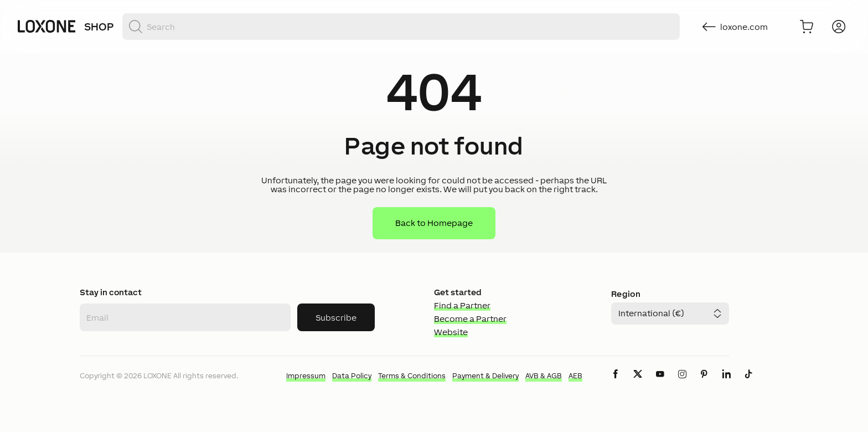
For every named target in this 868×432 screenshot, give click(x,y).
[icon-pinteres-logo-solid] (704, 383)
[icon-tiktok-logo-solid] (748, 383)
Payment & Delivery (485, 376)
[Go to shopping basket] (807, 27)
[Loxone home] (46, 27)
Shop (99, 27)
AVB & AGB (544, 376)
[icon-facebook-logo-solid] (616, 383)
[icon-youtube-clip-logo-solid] (660, 383)
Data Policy (352, 376)
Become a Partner (470, 319)
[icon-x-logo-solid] (638, 383)
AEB (575, 376)
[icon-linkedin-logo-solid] (726, 383)
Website (451, 332)
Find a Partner (462, 305)
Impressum (306, 376)
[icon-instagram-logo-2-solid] (682, 383)
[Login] (839, 27)
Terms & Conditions (412, 376)
